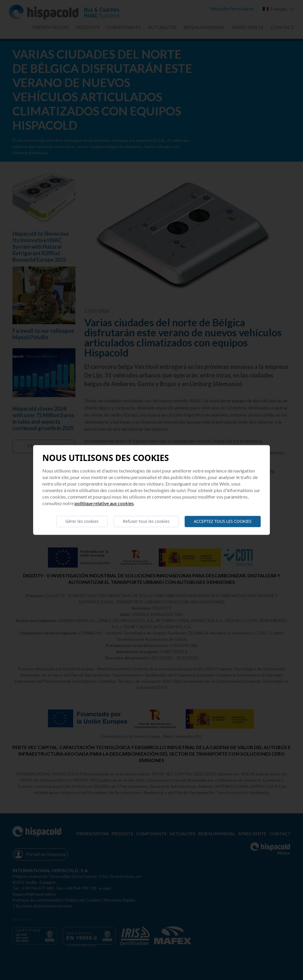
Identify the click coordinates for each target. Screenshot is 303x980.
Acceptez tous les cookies (223, 521)
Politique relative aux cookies (104, 503)
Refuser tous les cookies (146, 521)
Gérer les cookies (82, 521)
